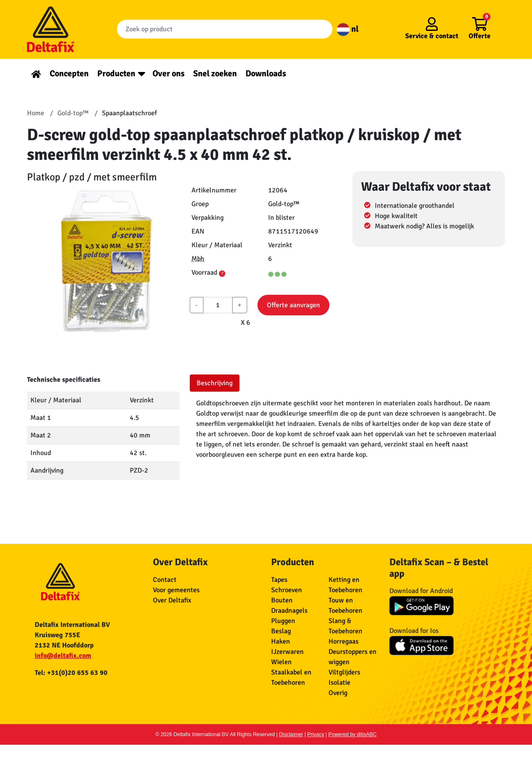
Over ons (169, 73)
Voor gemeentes (176, 590)
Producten (116, 73)
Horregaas (344, 641)
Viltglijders (344, 672)
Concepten (69, 73)
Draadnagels (289, 611)
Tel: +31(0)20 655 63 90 (71, 673)
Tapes (279, 580)
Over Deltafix (172, 600)
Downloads (266, 73)
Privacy (315, 734)
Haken (281, 641)
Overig (338, 693)
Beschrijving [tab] (215, 383)
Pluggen (283, 621)
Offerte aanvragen (293, 305)
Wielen (281, 662)
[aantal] (218, 305)
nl (348, 29)
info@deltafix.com (63, 656)
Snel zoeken (215, 73)
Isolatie (339, 683)
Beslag (281, 631)
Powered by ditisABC (353, 734)
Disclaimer (291, 734)
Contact (165, 580)
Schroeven (287, 590)
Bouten (282, 600)
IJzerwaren (287, 652)
